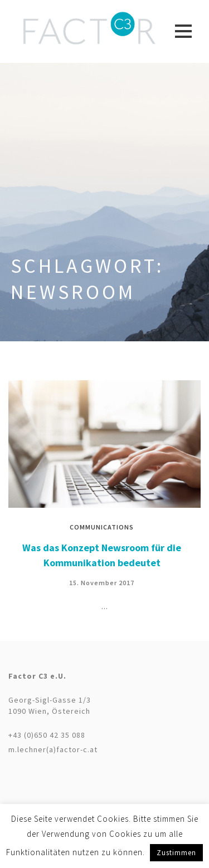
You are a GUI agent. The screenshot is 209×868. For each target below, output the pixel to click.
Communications (102, 527)
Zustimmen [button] (176, 853)
